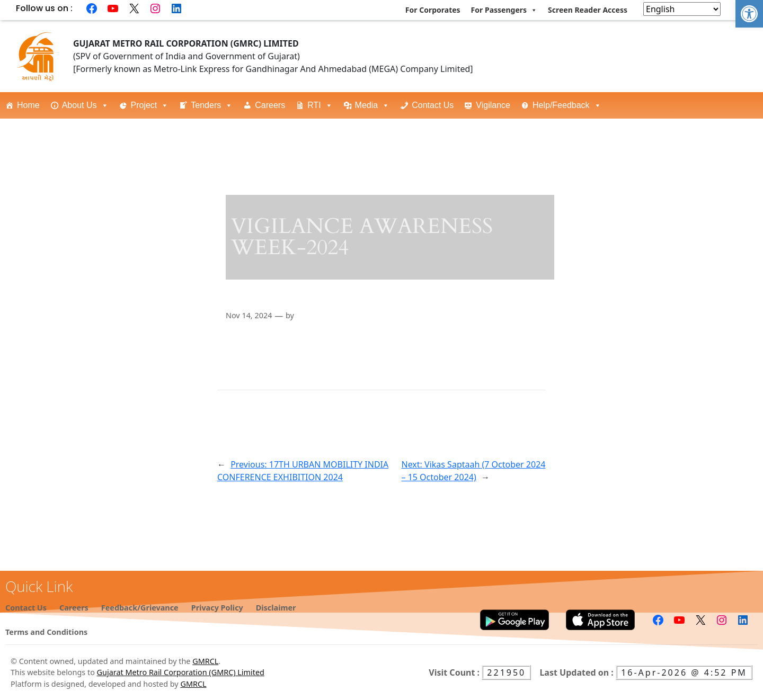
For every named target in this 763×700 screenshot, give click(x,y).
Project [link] (150, 105)
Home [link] (28, 105)
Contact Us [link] (433, 105)
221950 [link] (506, 672)
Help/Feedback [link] (567, 105)
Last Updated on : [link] (578, 672)
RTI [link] (320, 105)
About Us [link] (85, 105)
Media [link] (372, 105)
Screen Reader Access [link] (588, 10)
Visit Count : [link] (455, 672)
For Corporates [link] (433, 10)
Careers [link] (270, 105)
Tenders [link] (212, 105)
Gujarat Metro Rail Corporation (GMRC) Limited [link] (181, 672)
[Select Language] (682, 9)
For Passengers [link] (504, 10)
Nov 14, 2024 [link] (249, 315)
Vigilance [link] (493, 105)
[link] (749, 14)
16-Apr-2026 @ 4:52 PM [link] (684, 672)
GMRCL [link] (205, 661)
